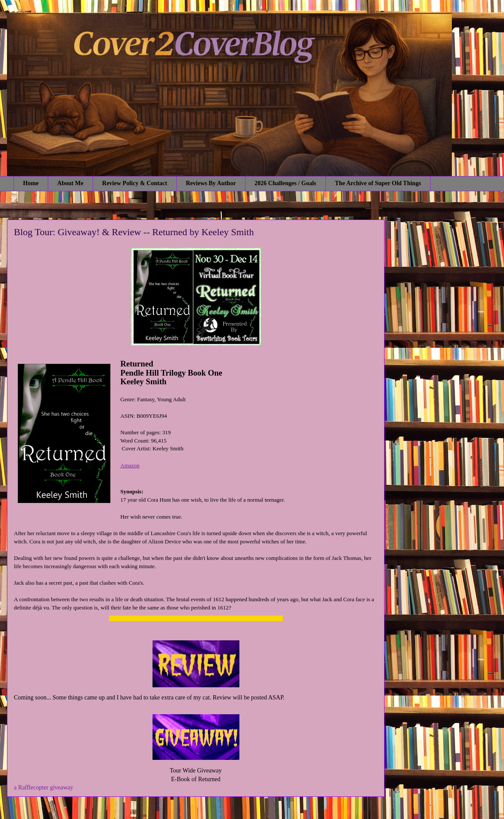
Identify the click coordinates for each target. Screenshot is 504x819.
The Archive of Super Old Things (378, 183)
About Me (70, 183)
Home (31, 183)
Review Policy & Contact (135, 183)
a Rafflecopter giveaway (44, 787)
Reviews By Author (211, 183)
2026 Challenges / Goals (285, 183)
